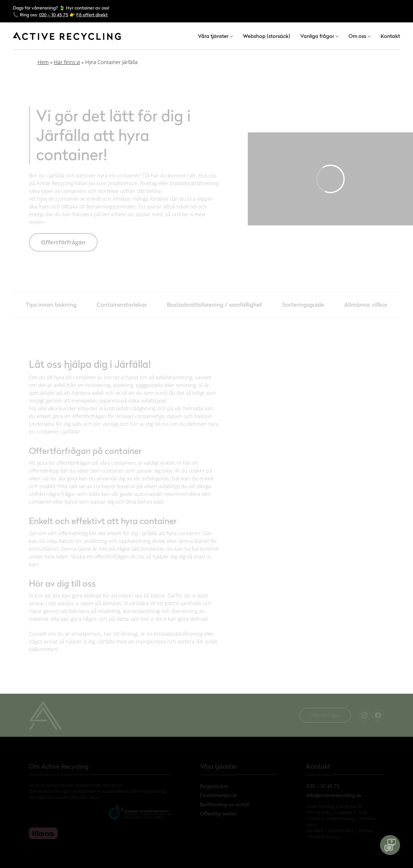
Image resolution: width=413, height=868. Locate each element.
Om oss (357, 36)
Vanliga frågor (317, 36)
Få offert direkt (92, 15)
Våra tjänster (213, 36)
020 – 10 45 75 (54, 15)
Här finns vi (67, 62)
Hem (43, 62)
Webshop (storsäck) (267, 36)
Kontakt (390, 36)
